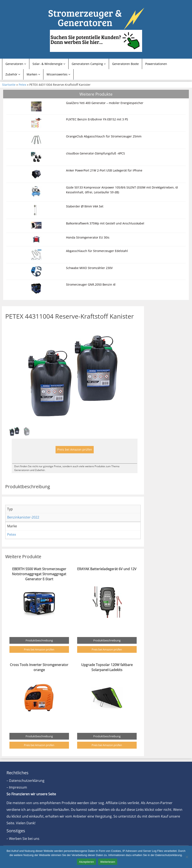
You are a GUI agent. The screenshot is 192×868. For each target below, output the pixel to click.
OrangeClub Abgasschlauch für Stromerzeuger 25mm (104, 136)
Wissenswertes (58, 74)
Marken (33, 74)
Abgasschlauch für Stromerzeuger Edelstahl (97, 251)
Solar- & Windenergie (49, 64)
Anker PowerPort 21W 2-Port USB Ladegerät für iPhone (104, 170)
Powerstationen (156, 64)
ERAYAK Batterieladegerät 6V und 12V (107, 569)
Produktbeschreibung (39, 640)
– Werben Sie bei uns (23, 839)
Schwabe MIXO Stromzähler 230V (89, 268)
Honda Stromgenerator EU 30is (88, 237)
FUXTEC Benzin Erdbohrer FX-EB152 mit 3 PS (97, 119)
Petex (22, 85)
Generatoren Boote (125, 64)
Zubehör (13, 74)
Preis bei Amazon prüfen (75, 449)
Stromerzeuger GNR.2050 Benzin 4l (91, 284)
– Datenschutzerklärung (25, 781)
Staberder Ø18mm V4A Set (85, 206)
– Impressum (17, 787)
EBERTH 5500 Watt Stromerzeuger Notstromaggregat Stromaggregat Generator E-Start (39, 574)
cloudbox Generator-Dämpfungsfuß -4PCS (95, 153)
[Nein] (187, 857)
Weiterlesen (108, 862)
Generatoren (16, 64)
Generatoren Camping (89, 64)
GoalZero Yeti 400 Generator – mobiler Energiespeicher (105, 103)
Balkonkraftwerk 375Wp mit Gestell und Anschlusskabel (105, 223)
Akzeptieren (86, 862)
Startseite (9, 85)
